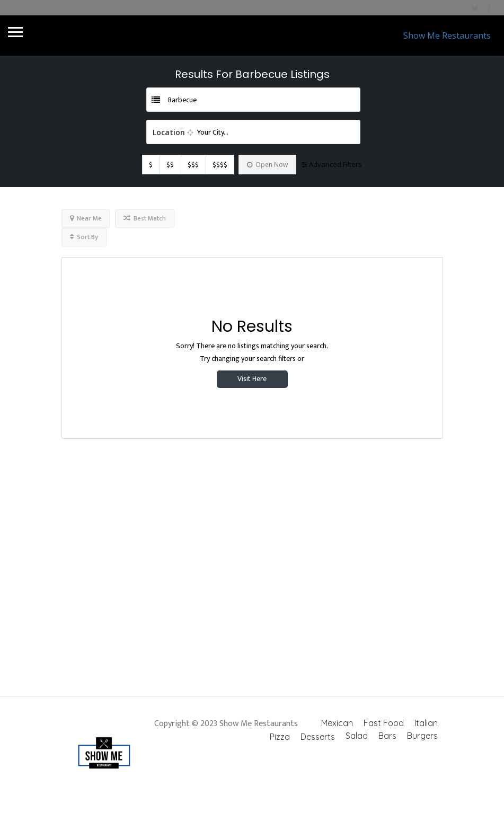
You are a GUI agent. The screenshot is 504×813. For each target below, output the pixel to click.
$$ (170, 165)
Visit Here (252, 379)
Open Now (267, 165)
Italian (426, 723)
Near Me (86, 218)
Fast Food (384, 723)
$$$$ (220, 165)
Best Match (145, 218)
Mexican (337, 723)
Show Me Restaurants (447, 36)
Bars (387, 736)
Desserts (318, 737)
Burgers (422, 736)
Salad (357, 736)
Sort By (84, 237)
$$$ (193, 165)
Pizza (280, 737)
